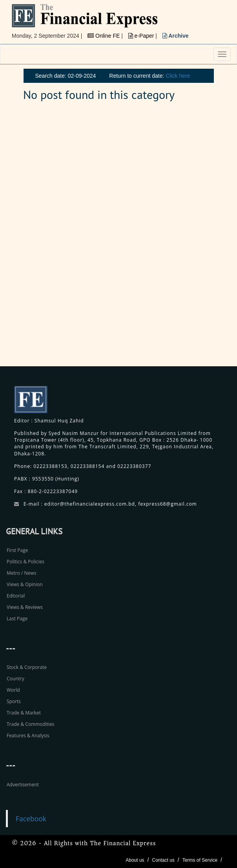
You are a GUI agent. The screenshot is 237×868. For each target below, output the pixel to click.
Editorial (16, 596)
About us (135, 860)
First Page (17, 550)
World (13, 690)
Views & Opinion (25, 584)
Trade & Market (24, 713)
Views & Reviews (25, 607)
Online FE (104, 36)
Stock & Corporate (27, 667)
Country (15, 679)
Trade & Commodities (31, 724)
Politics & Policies (26, 562)
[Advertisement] (178, 238)
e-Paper (142, 36)
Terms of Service (200, 860)
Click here (178, 76)
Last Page (17, 619)
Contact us (163, 860)
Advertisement (23, 785)
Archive (176, 36)
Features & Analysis (28, 736)
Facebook (31, 819)
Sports (14, 701)
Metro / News (21, 573)
